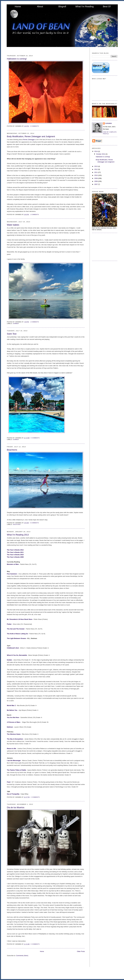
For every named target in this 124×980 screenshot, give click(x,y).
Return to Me (11, 749)
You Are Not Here (13, 717)
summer (16, 324)
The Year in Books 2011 (15, 552)
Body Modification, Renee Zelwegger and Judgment (31, 136)
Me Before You (12, 710)
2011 (96, 172)
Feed (9, 782)
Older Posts (81, 951)
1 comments (35, 215)
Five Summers (12, 574)
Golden (10, 660)
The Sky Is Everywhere (15, 739)
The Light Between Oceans (16, 638)
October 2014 (101, 154)
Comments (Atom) (22, 956)
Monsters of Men (13, 564)
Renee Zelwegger (29, 140)
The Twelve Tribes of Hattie (17, 770)
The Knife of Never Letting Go (17, 634)
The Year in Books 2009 (15, 557)
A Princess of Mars (14, 722)
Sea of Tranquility (13, 794)
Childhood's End (13, 648)
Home (18, 6)
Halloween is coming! (17, 59)
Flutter (9, 624)
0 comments (35, 126)
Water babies (13, 225)
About (40, 6)
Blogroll (62, 6)
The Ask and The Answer (16, 629)
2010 (96, 175)
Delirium (10, 727)
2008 (96, 181)
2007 (96, 184)
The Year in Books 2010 (15, 555)
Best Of (107, 6)
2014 (96, 151)
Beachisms (12, 450)
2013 (96, 166)
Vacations (17, 524)
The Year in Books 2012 (15, 550)
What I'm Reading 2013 (18, 535)
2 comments (35, 797)
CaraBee (109, 123)
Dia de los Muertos (16, 807)
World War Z (11, 705)
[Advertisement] (104, 247)
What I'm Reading (84, 6)
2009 (96, 178)
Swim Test (12, 334)
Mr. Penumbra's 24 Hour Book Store (20, 619)
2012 (96, 169)
